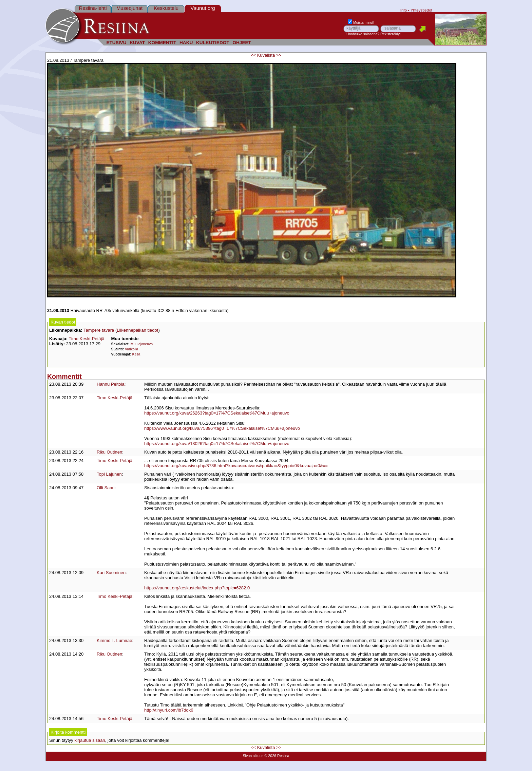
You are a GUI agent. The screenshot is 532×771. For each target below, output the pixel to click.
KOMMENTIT (162, 43)
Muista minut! (361, 23)
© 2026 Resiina (277, 756)
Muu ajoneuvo (142, 344)
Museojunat (129, 8)
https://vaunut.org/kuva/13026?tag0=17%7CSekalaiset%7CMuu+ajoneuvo (217, 444)
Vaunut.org (203, 8)
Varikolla (131, 349)
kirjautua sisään (90, 740)
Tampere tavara (99, 330)
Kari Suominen (111, 573)
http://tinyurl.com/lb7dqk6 (169, 710)
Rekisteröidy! (391, 34)
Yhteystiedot (421, 10)
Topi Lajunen (109, 474)
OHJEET (242, 43)
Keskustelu (166, 8)
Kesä (136, 354)
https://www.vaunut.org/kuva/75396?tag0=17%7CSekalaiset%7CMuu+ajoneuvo (222, 428)
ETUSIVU (116, 43)
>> (279, 55)
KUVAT (137, 43)
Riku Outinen (109, 452)
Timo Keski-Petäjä (87, 339)
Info (404, 10)
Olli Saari (106, 488)
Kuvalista (266, 55)
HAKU (186, 43)
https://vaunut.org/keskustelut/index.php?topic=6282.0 (197, 588)
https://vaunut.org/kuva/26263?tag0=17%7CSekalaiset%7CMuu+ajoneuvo (217, 413)
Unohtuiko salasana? (363, 34)
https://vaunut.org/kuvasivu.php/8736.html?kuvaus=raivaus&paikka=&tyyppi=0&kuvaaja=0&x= (236, 466)
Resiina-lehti (93, 8)
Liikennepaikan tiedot (137, 330)
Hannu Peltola (111, 384)
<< (253, 55)
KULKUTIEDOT (213, 43)
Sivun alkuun (253, 756)
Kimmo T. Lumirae (115, 640)
